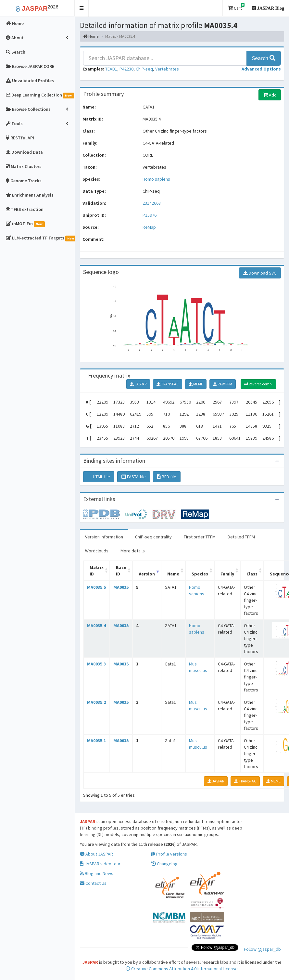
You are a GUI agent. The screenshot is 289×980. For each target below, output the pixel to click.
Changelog (164, 864)
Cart (236, 7)
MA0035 (121, 587)
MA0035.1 (96, 741)
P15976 (150, 215)
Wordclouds (97, 551)
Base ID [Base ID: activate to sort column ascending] (121, 571)
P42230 (126, 69)
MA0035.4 (96, 625)
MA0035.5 (96, 587)
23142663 (152, 203)
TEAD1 (111, 69)
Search (264, 58)
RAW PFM (223, 384)
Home (91, 36)
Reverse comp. (258, 384)
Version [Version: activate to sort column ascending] (147, 574)
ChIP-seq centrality (153, 537)
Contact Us (93, 883)
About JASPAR (96, 854)
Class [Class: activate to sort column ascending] (252, 574)
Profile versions (169, 854)
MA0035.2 (96, 702)
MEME (196, 384)
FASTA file (134, 477)
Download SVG (260, 273)
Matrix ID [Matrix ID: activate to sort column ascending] (97, 571)
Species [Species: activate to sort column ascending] (200, 574)
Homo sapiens (156, 179)
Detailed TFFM (241, 537)
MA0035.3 (96, 664)
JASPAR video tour (100, 864)
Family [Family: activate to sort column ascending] (227, 574)
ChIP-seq (144, 69)
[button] (82, 8)
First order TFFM (200, 537)
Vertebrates (167, 69)
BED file (167, 477)
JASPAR (138, 384)
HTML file (99, 477)
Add (270, 95)
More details (133, 551)
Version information (104, 537)
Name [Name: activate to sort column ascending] (173, 574)
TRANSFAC (168, 384)
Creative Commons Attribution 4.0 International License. (182, 969)
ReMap (149, 227)
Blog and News (97, 873)
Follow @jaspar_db (262, 949)
